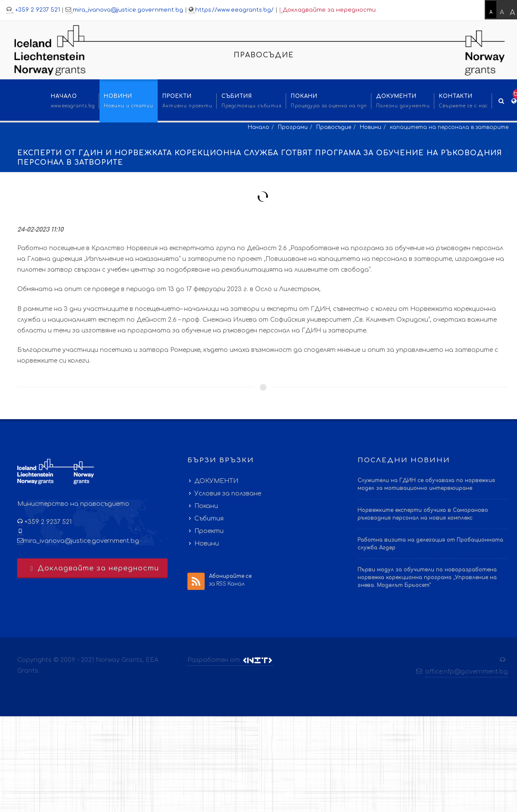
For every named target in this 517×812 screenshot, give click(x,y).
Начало (258, 127)
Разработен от (230, 660)
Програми (293, 127)
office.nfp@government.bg (467, 672)
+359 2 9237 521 (37, 10)
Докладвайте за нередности (327, 10)
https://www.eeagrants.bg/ (234, 10)
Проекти (209, 531)
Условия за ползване (228, 494)
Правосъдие (334, 127)
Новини (371, 127)
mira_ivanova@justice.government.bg (128, 10)
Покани (206, 506)
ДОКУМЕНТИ (216, 481)
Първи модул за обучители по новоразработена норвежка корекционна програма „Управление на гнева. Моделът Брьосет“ (427, 577)
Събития (209, 519)
